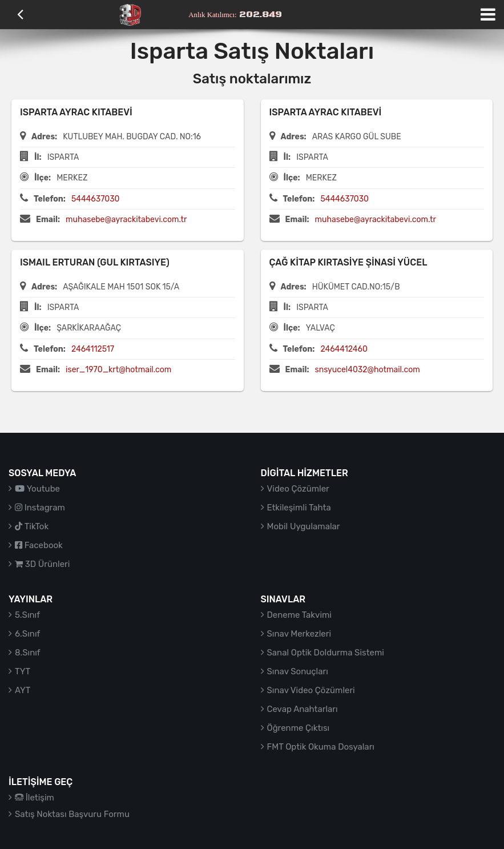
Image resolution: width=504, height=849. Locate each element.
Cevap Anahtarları (303, 709)
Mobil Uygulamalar (304, 526)
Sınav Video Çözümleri (311, 690)
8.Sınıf (28, 653)
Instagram (40, 508)
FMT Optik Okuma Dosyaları (321, 747)
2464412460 (344, 349)
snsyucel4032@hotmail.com (368, 370)
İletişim (35, 798)
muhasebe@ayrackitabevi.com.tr (126, 220)
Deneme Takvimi (300, 615)
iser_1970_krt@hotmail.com (118, 370)
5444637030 (96, 199)
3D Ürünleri (42, 564)
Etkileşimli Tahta (299, 508)
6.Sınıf (27, 634)
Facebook (39, 545)
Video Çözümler (298, 489)
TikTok (32, 526)
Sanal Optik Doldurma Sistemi (326, 653)
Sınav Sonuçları (298, 671)
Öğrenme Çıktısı (299, 728)
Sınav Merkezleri (299, 634)
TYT (23, 671)
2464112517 (93, 349)
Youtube (37, 489)
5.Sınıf (27, 615)
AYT (23, 690)
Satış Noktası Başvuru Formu (72, 814)
